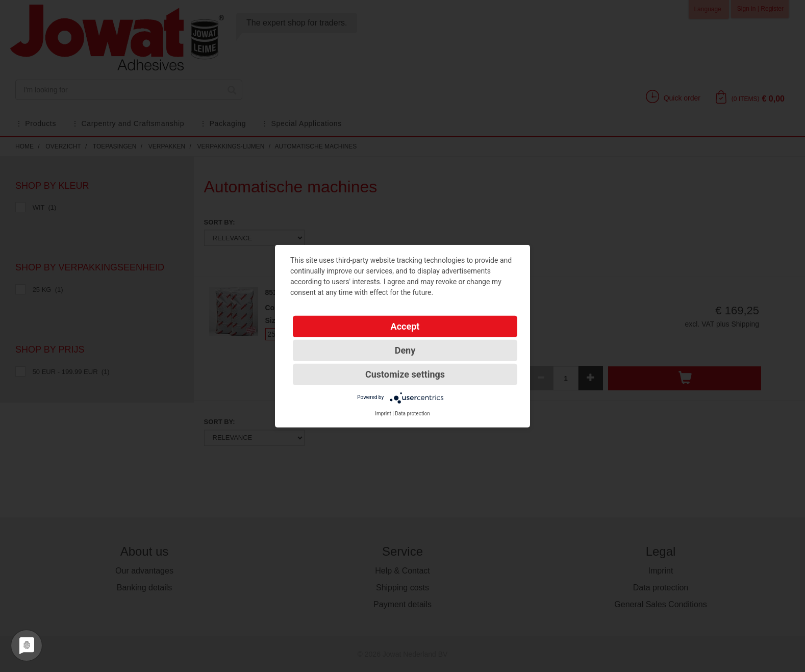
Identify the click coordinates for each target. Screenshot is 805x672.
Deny (405, 350)
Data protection (412, 413)
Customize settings (405, 374)
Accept (405, 326)
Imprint (383, 413)
